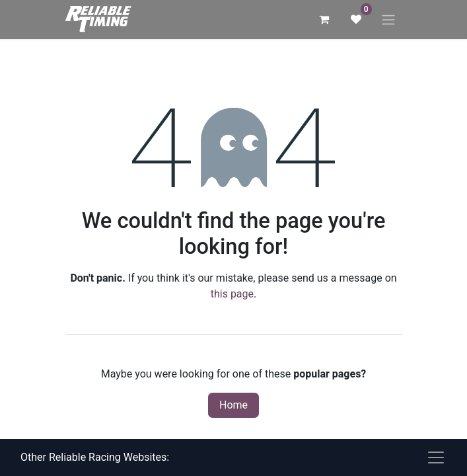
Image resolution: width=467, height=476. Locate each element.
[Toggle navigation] (388, 20)
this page (232, 294)
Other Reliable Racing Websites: (95, 457)
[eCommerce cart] (324, 19)
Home (234, 405)
